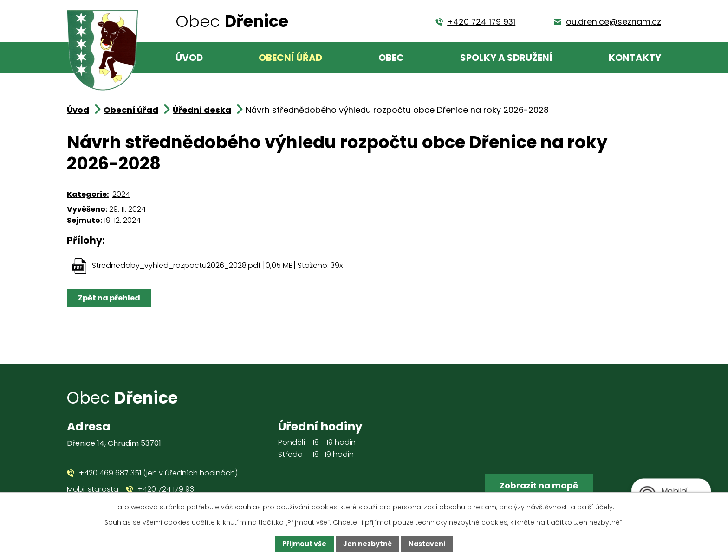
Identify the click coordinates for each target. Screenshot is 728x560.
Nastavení (427, 544)
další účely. (596, 507)
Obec (391, 58)
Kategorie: (88, 194)
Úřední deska (202, 110)
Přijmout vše (304, 544)
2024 (121, 194)
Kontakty (635, 58)
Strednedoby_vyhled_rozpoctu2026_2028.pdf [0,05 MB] (194, 266)
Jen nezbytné (367, 544)
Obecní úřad (290, 58)
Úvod (189, 58)
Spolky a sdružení (506, 58)
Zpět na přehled (109, 298)
